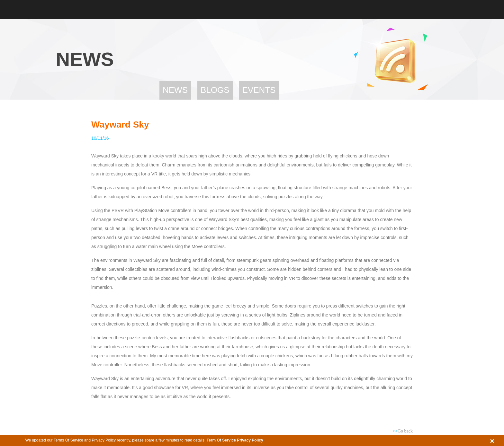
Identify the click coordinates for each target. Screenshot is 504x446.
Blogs (215, 90)
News (175, 90)
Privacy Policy (250, 440)
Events (259, 90)
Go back (403, 431)
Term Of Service (221, 440)
